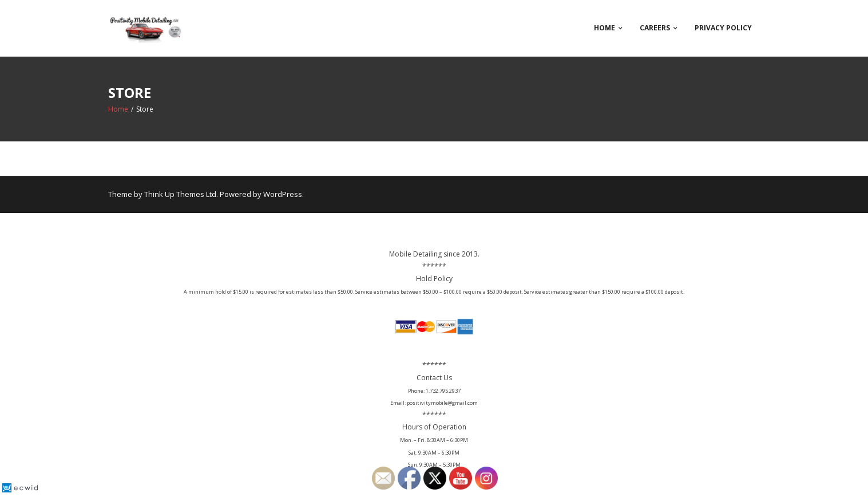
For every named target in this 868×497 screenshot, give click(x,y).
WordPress (283, 194)
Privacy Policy (723, 28)
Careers (655, 28)
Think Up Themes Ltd (180, 194)
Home (605, 28)
